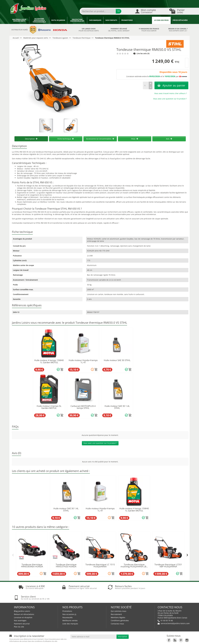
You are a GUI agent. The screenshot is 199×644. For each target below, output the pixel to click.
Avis (169, 139)
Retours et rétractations (24, 604)
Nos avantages (20, 610)
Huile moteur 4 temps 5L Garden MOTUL (49, 407)
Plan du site (19, 616)
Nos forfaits (111, 20)
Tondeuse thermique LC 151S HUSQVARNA (100, 566)
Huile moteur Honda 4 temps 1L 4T (83, 361)
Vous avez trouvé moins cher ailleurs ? (171, 93)
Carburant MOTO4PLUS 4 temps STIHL (83, 407)
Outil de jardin (58, 20)
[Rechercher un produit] (98, 11)
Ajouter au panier (171, 85)
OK (119, 11)
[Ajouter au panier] (62, 370)
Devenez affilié (48, 640)
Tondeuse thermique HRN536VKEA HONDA (32, 566)
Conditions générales (120, 610)
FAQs (135, 139)
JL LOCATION (141, 640)
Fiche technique (66, 139)
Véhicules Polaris (179, 640)
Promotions (127, 20)
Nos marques (95, 20)
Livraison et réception (23, 607)
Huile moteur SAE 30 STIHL (117, 360)
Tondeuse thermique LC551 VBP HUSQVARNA (168, 566)
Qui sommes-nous (119, 601)
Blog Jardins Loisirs (22, 601)
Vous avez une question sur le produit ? (170, 99)
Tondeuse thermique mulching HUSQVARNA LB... (134, 566)
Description (31, 139)
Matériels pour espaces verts (19, 20)
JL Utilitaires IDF (158, 640)
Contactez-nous (117, 613)
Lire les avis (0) (141, 53)
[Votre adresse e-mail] (93, 626)
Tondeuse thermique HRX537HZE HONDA (66, 566)
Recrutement (116, 604)
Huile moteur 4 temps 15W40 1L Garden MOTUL (49, 361)
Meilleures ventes (70, 610)
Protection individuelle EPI (77, 20)
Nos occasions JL (69, 604)
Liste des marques (70, 613)
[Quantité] (146, 85)
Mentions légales (118, 607)
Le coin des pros (161, 20)
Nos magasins (110, 640)
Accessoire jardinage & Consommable (39, 20)
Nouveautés (68, 607)
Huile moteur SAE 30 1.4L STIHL (117, 407)
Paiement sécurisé (22, 613)
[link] (169, 630)
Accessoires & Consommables (100, 139)
